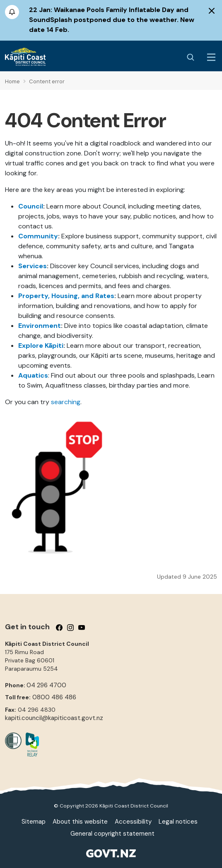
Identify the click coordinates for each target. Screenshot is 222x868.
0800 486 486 (54, 697)
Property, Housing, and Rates (66, 296)
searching (66, 402)
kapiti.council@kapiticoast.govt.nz (54, 718)
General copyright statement (112, 834)
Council (31, 206)
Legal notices (178, 822)
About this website (80, 822)
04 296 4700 (46, 685)
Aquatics (33, 375)
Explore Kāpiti (41, 346)
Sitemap (34, 822)
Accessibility (133, 822)
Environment (40, 326)
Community (38, 236)
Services (33, 266)
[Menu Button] (211, 57)
